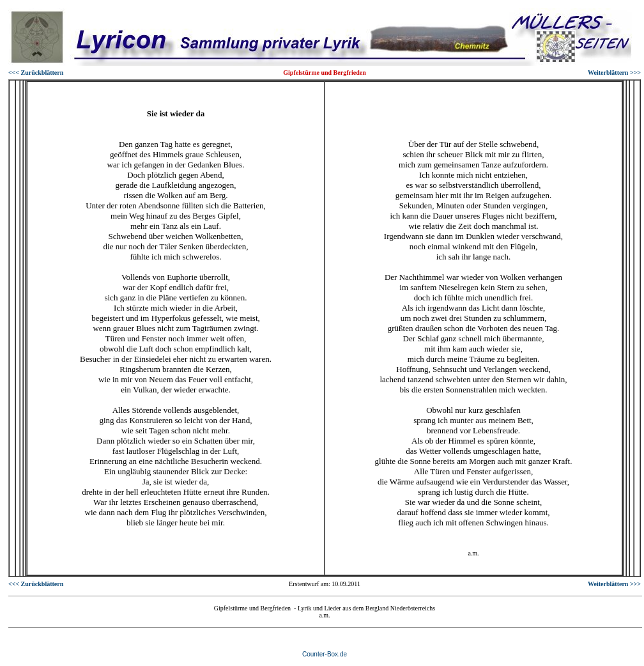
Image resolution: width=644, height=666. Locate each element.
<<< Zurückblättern (36, 73)
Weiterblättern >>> (614, 73)
